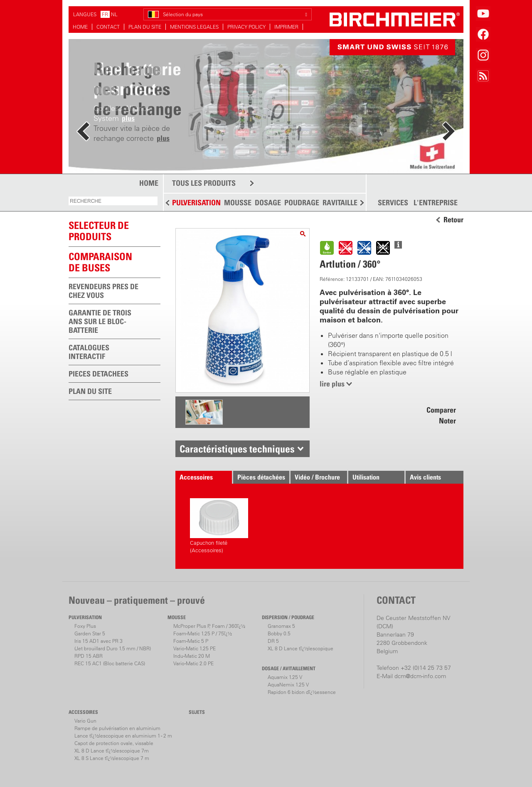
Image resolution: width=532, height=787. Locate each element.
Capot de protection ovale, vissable (114, 743)
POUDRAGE (302, 203)
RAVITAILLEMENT (349, 203)
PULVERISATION (196, 203)
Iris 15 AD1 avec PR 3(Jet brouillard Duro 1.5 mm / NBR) (113, 645)
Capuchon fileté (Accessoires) (219, 526)
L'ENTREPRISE (436, 203)
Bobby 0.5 (279, 633)
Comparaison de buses (100, 262)
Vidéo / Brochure (317, 477)
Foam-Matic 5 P (191, 641)
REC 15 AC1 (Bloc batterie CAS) (110, 663)
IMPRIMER (286, 27)
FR (105, 14)
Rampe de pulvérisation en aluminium (117, 728)
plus (163, 138)
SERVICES (393, 203)
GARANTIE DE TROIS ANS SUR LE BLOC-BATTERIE (100, 321)
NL (114, 14)
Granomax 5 (281, 626)
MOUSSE (238, 203)
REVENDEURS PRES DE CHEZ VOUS (103, 291)
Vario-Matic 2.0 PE (193, 663)
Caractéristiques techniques (237, 449)
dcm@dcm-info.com (420, 676)
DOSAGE (268, 203)
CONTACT (108, 27)
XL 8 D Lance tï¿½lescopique (300, 648)
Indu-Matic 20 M (192, 656)
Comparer (441, 410)
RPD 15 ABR (89, 656)
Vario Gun (85, 721)
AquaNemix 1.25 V (288, 685)
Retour (453, 220)
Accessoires (196, 477)
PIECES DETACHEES (99, 374)
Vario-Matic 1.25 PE (195, 648)
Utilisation (366, 477)
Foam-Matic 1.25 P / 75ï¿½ (203, 633)
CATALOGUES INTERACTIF (89, 352)
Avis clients (425, 477)
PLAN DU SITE (145, 27)
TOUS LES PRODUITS (204, 183)
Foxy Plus (85, 626)
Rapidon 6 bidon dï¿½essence (302, 692)
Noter (447, 421)
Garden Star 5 (90, 633)
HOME (80, 27)
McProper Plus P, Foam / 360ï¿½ (209, 626)
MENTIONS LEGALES (194, 27)
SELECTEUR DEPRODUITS (99, 231)
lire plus (332, 384)
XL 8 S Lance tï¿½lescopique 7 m (112, 758)
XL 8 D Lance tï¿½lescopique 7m (112, 751)
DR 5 (273, 641)
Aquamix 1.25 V (285, 677)
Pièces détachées (261, 477)
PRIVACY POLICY (246, 27)
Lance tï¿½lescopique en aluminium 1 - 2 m (123, 736)
